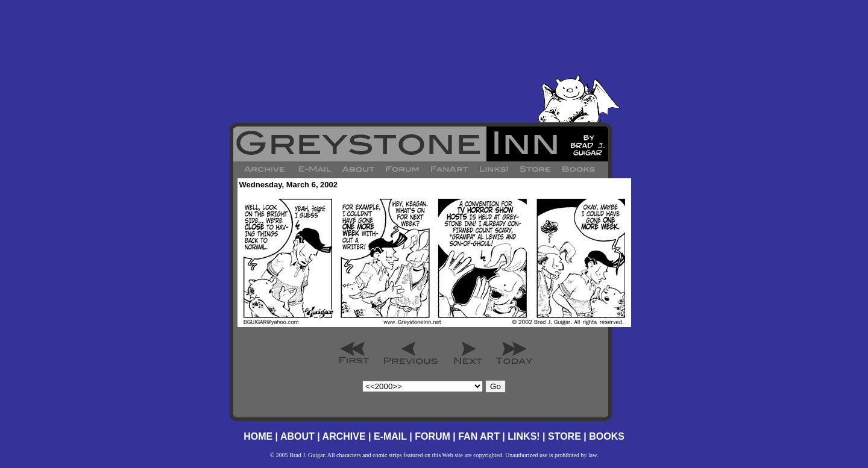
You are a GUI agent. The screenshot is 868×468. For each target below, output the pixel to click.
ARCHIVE (344, 436)
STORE (565, 436)
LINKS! (524, 436)
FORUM (432, 436)
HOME (258, 436)
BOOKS (607, 436)
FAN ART (479, 436)
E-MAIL (390, 436)
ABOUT (297, 436)
